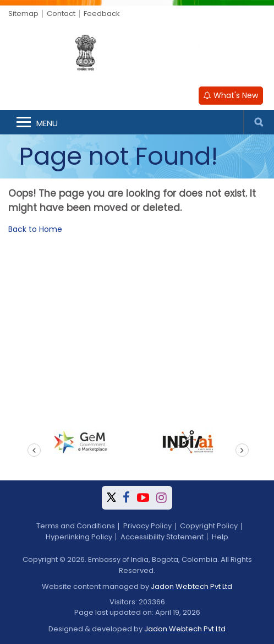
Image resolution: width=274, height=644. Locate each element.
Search (259, 122)
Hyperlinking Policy (79, 537)
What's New (231, 95)
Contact (61, 13)
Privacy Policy (147, 526)
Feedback (102, 13)
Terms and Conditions (76, 526)
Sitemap (23, 13)
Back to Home (35, 229)
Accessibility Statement (162, 537)
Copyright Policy (209, 526)
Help (220, 537)
